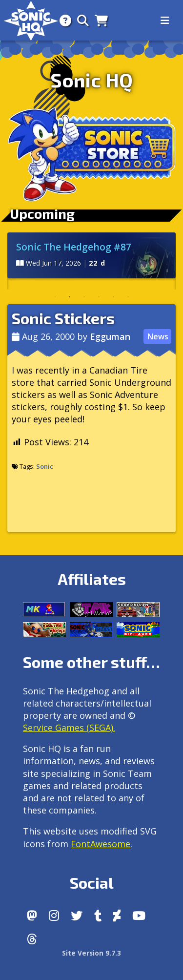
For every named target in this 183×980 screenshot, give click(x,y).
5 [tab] (114, 297)
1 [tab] (55, 297)
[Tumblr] (98, 916)
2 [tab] (70, 297)
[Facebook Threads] (32, 939)
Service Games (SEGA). (69, 728)
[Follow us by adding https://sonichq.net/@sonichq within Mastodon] (32, 916)
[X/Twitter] (77, 916)
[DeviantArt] (117, 916)
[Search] (80, 20)
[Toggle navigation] (165, 21)
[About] (62, 20)
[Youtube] (139, 916)
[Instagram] (54, 916)
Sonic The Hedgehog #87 (74, 247)
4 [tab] (99, 297)
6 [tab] (128, 297)
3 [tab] (84, 297)
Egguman (110, 336)
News (158, 336)
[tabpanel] (91, 255)
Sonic (45, 466)
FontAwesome (101, 844)
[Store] (98, 20)
